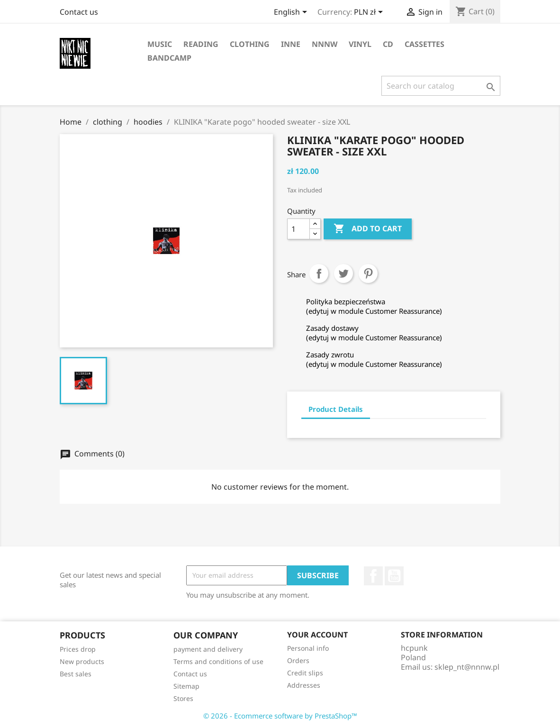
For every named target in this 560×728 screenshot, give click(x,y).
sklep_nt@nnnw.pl (467, 667)
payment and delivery (208, 649)
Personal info (308, 648)
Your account (317, 635)
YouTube (394, 576)
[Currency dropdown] (370, 13)
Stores (183, 698)
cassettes (425, 44)
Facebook (373, 576)
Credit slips (305, 673)
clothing (250, 44)
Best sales (76, 674)
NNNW (325, 44)
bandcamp (169, 58)
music (160, 44)
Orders (298, 660)
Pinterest (368, 273)
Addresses (304, 685)
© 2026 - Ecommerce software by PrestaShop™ (280, 716)
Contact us (79, 12)
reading (201, 44)
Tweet (343, 273)
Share (319, 273)
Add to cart (368, 229)
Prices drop (78, 649)
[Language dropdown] (292, 13)
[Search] (441, 86)
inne (291, 44)
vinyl (360, 44)
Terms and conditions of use (218, 661)
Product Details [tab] (336, 409)
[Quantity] (298, 229)
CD (388, 44)
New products (82, 661)
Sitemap (186, 686)
